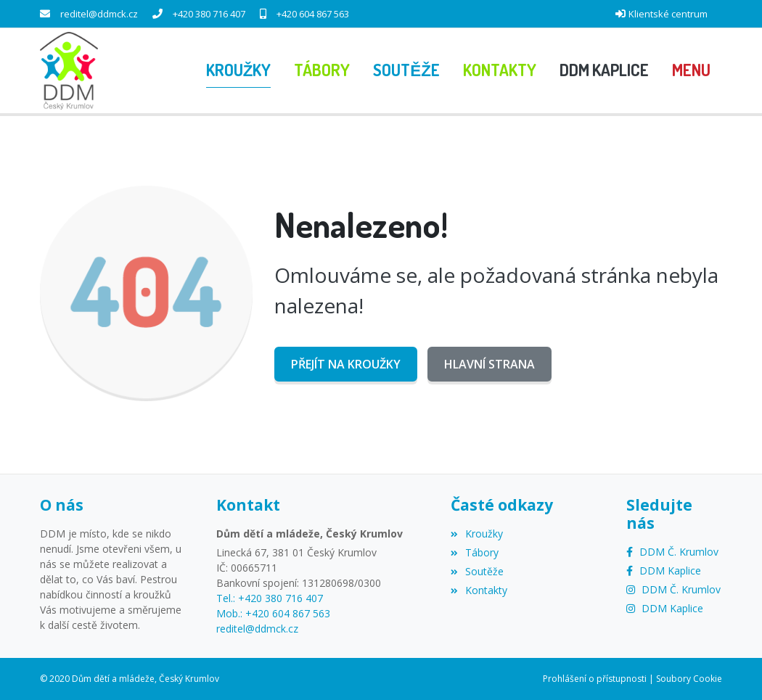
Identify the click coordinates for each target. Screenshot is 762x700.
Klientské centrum (668, 14)
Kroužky (477, 534)
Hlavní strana (489, 364)
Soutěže (477, 571)
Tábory (475, 552)
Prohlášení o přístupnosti (595, 679)
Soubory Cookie (689, 679)
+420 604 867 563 (313, 14)
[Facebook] (672, 552)
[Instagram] (673, 589)
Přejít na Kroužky (346, 364)
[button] (691, 70)
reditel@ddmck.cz (99, 14)
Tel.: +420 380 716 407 (270, 598)
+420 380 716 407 (209, 14)
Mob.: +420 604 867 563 (273, 613)
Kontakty (479, 590)
